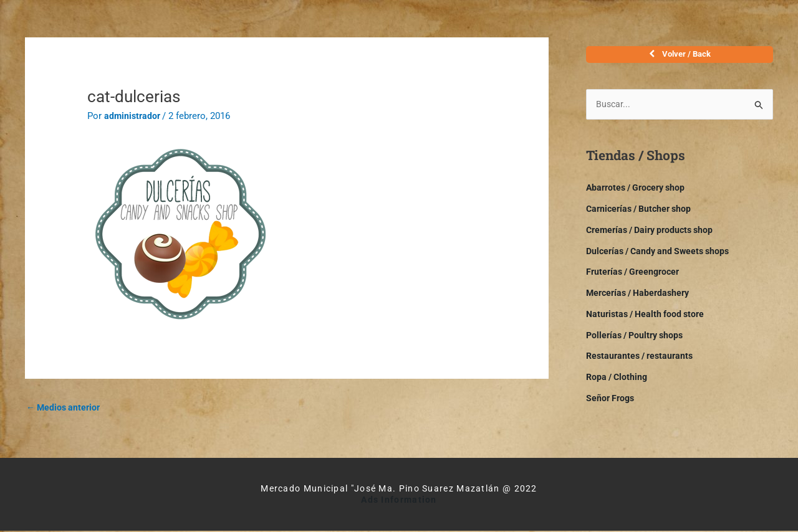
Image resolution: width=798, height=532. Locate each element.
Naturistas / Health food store (649, 319)
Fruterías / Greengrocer (636, 277)
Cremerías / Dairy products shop (655, 235)
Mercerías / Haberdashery (642, 298)
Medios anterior (65, 408)
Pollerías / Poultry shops (638, 340)
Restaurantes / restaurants (643, 361)
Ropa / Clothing (618, 382)
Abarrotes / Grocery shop (639, 192)
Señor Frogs (612, 403)
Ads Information (399, 501)
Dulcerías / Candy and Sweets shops (662, 256)
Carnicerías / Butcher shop (642, 214)
